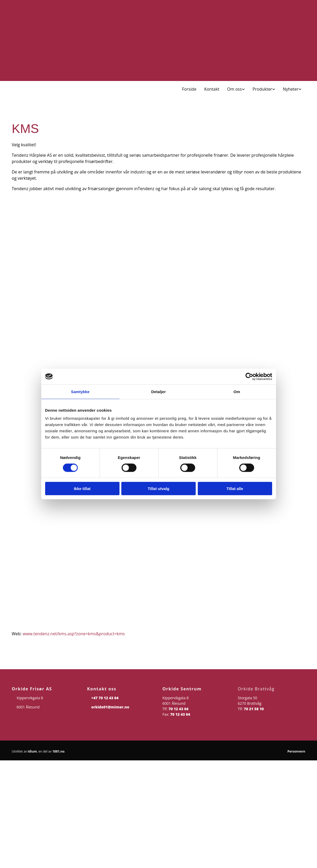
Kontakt (212, 89)
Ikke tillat (82, 489)
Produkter (262, 89)
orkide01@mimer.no (110, 707)
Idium (32, 751)
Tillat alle (235, 489)
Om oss (235, 89)
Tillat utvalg (158, 489)
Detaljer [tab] (159, 391)
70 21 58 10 (254, 709)
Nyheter (291, 89)
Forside (189, 89)
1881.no (58, 751)
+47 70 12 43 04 (105, 698)
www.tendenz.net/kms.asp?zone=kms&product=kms (74, 634)
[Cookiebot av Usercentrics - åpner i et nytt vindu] (249, 376)
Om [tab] (237, 391)
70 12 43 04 (179, 709)
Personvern (296, 751)
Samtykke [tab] (80, 391)
